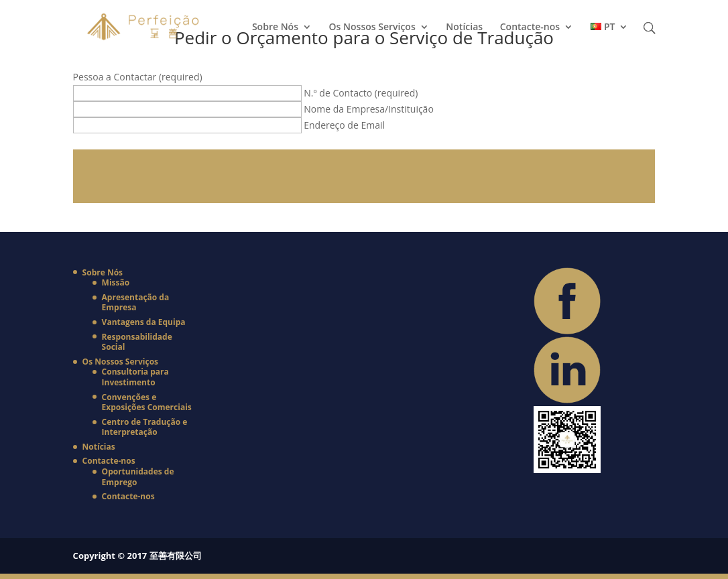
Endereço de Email (344, 125)
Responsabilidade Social (137, 342)
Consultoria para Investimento (135, 377)
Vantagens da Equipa (144, 322)
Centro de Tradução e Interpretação (145, 427)
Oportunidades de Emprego (138, 477)
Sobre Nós (275, 27)
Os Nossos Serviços (372, 27)
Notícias (464, 27)
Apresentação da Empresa (136, 303)
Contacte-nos (530, 27)
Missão (116, 282)
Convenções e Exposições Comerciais (147, 402)
